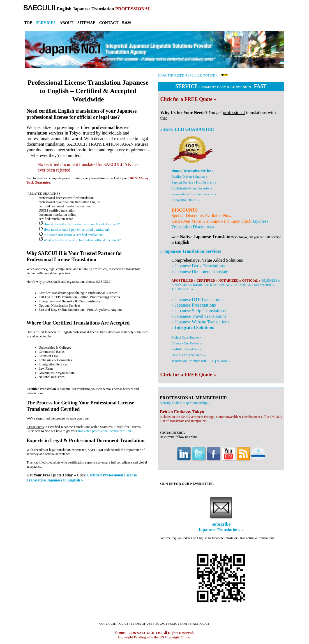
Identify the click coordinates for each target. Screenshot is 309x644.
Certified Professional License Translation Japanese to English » (82, 478)
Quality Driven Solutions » (190, 177)
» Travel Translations (199, 316)
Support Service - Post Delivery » (194, 182)
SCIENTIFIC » (264, 285)
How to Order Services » (188, 355)
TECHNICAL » (182, 289)
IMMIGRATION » (206, 285)
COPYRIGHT (114, 624)
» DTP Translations (197, 299)
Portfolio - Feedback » (186, 349)
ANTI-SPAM (196, 624)
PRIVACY (167, 624)
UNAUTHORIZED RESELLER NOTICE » (188, 75)
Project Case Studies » (186, 337)
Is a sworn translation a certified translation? (71, 235)
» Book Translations (198, 266)
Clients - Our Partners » (187, 343)
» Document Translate (200, 271)
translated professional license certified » (106, 431)
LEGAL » (226, 285)
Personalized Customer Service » (194, 194)
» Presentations (193, 305)
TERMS (141, 624)
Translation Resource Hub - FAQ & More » (201, 361)
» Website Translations (200, 322)
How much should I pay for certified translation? (74, 230)
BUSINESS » (271, 281)
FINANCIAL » (182, 285)
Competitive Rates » (185, 200)
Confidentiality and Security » (192, 188)
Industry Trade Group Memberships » (185, 403)
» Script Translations (198, 311)
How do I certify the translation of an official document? (79, 224)
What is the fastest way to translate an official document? (80, 240)
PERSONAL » (244, 285)
